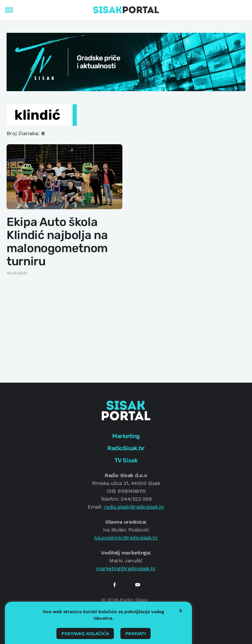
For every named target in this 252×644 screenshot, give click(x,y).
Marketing (126, 436)
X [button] (181, 611)
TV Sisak (126, 460)
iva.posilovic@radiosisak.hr (126, 538)
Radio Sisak (134, 600)
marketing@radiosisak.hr (126, 568)
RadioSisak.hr (126, 448)
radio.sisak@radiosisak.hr (134, 507)
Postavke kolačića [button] (85, 634)
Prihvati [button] (136, 634)
